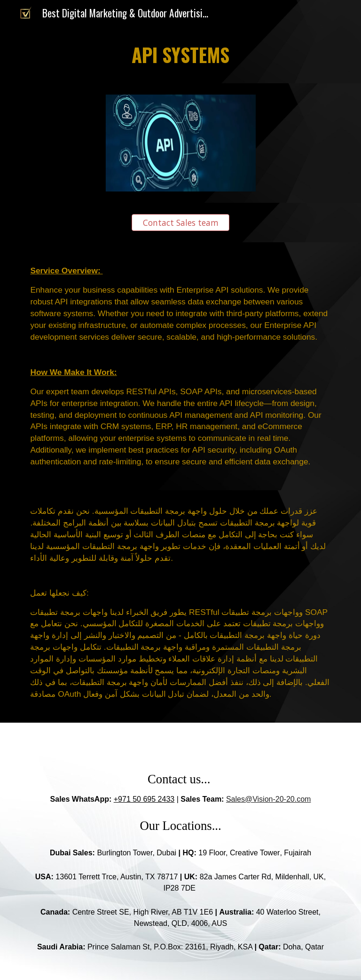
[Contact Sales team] (180, 223)
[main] (180, 55)
